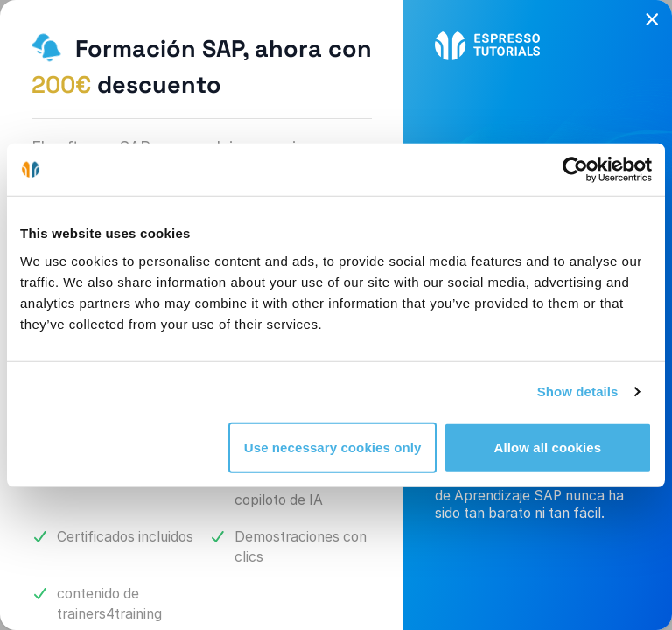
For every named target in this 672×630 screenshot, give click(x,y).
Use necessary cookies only (333, 447)
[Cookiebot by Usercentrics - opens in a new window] (575, 170)
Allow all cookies (548, 447)
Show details (578, 392)
